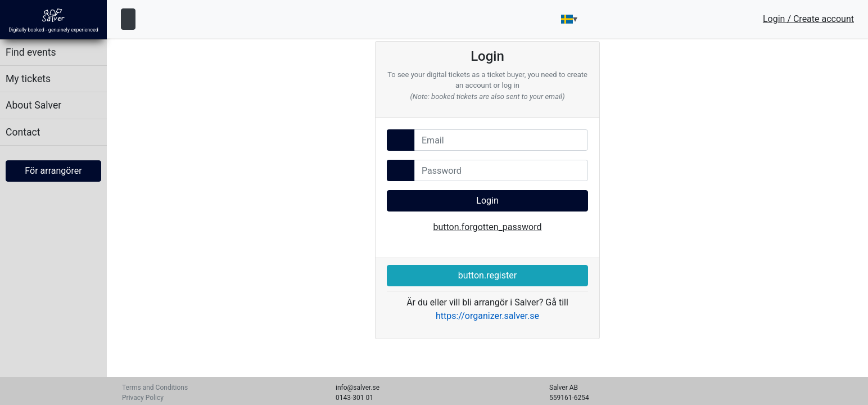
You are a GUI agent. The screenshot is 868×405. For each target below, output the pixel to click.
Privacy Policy (143, 398)
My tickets (28, 79)
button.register (487, 275)
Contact (23, 132)
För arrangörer (53, 171)
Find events (31, 52)
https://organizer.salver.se (487, 316)
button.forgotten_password (487, 227)
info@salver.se (358, 388)
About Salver (33, 105)
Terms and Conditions (155, 388)
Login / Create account (808, 19)
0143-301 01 (354, 398)
